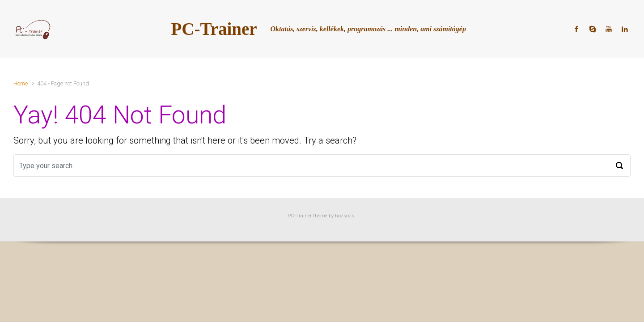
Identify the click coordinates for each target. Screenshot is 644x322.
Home (21, 83)
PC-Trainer (214, 29)
